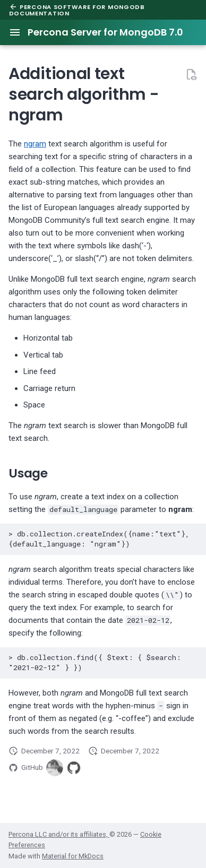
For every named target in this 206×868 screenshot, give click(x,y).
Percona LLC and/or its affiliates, (59, 834)
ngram (35, 144)
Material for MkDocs (73, 856)
